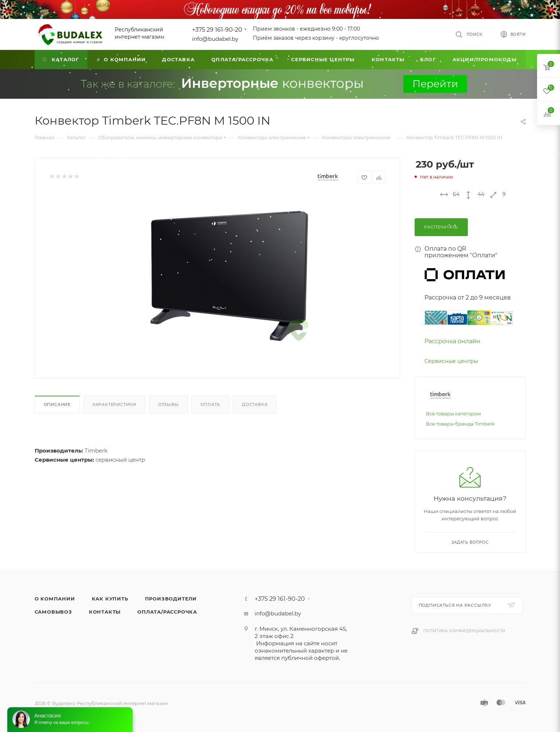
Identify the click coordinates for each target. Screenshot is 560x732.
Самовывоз (53, 612)
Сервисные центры (451, 361)
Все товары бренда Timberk (460, 424)
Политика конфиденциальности (465, 631)
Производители (171, 599)
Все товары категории (453, 414)
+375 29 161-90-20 (217, 30)
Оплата (210, 404)
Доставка (255, 404)
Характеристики (114, 404)
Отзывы (169, 404)
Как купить (110, 599)
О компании (55, 599)
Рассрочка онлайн (452, 341)
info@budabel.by (215, 39)
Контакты (105, 612)
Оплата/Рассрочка (167, 612)
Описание (57, 404)
